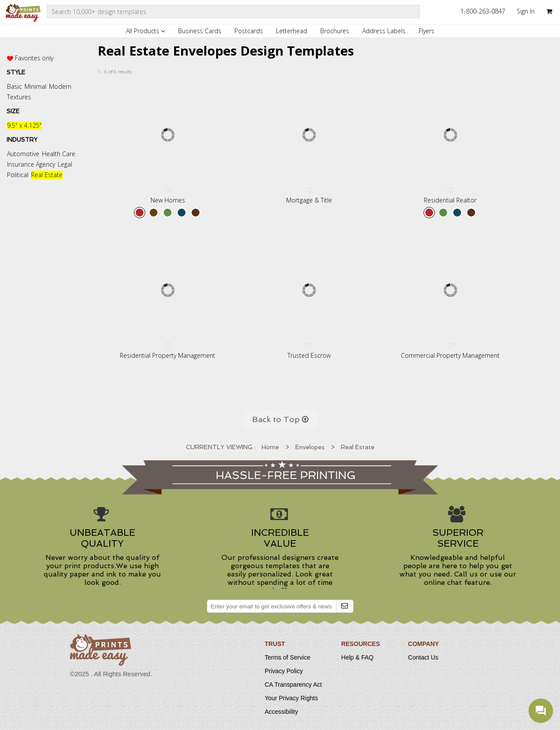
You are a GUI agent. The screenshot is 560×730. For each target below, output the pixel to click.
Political (18, 175)
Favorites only (34, 58)
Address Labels (384, 31)
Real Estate (47, 175)
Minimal (35, 86)
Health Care (59, 154)
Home (270, 447)
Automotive (23, 154)
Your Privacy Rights (291, 698)
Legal (65, 164)
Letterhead (292, 31)
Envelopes (310, 447)
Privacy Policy (284, 671)
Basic (14, 86)
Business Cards (200, 31)
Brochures (335, 31)
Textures (19, 97)
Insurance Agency (31, 164)
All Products (145, 31)
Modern (60, 86)
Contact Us (423, 657)
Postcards (249, 31)
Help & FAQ (357, 657)
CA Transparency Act (293, 685)
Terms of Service (287, 657)
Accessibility (281, 712)
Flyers (427, 31)
